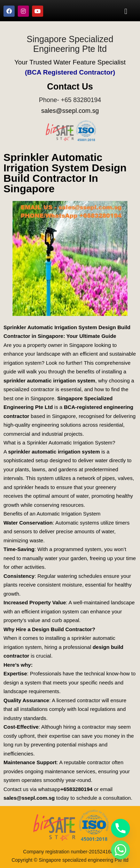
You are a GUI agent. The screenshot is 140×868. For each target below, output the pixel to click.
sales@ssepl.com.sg (70, 111)
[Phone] (120, 828)
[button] (126, 11)
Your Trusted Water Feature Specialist (70, 62)
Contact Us (70, 86)
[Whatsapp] (120, 850)
